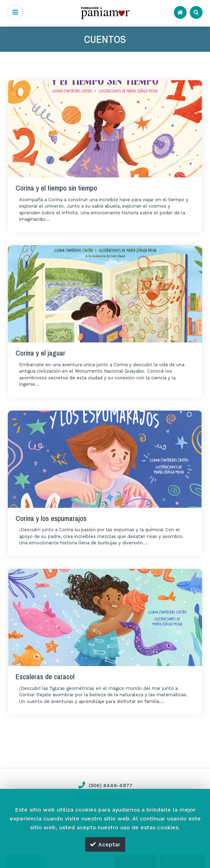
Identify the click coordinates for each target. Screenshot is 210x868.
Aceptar (105, 844)
